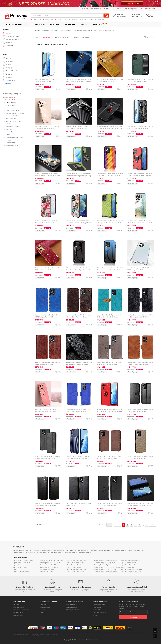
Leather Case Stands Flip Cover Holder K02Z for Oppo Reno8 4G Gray (109, 363)
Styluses (8, 140)
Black (8, 65)
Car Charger (9, 129)
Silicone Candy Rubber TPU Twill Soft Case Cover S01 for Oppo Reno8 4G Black (78, 129)
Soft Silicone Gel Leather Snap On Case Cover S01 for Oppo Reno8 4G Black (79, 363)
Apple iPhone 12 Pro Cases (75, 572)
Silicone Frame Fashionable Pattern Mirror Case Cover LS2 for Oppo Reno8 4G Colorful (79, 223)
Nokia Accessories (121, 550)
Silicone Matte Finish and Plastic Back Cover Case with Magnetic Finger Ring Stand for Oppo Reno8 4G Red (140, 176)
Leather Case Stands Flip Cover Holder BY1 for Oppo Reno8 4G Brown (140, 457)
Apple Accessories (19, 550)
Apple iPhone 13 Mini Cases (129, 565)
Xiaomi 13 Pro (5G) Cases (21, 572)
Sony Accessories (72, 550)
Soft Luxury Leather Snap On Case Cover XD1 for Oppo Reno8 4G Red (49, 269)
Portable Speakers (11, 132)
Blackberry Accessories (43, 552)
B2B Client (105, 9)
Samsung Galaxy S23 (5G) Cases (50, 565)
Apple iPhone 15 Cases (20, 567)
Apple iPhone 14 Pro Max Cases (77, 561)
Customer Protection (99, 604)
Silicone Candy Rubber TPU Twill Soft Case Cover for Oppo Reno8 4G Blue (78, 457)
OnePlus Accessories (85, 552)
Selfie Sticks (9, 124)
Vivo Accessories (109, 550)
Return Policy (97, 607)
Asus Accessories (19, 552)
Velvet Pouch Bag (11, 119)
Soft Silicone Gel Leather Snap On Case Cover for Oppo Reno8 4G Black (140, 128)
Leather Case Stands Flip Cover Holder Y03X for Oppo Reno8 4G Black (109, 504)
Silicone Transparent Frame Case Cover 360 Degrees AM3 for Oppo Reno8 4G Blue (140, 505)
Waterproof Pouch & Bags (13, 121)
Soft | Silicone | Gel (12, 36)
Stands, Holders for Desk (13, 111)
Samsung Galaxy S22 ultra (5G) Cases (105, 561)
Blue (8, 68)
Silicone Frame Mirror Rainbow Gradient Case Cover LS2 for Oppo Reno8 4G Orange (110, 176)
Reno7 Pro (93, 19)
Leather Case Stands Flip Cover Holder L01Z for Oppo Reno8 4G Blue (79, 410)
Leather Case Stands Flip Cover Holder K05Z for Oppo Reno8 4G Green (109, 316)
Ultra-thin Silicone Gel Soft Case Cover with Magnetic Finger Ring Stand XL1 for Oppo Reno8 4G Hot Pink (48, 411)
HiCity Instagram (18, 615)
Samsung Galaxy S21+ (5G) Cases (131, 569)
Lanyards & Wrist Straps (13, 116)
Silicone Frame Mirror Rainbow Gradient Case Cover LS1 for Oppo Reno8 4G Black (79, 270)
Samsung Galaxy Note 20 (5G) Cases (105, 569)
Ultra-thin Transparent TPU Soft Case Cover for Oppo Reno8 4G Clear (47, 81)
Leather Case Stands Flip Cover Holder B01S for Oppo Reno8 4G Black (48, 504)
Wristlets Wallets (11, 143)
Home (38, 31)
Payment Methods (72, 604)
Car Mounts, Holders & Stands (15, 113)
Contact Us (43, 613)
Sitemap (95, 615)
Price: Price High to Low (82, 37)
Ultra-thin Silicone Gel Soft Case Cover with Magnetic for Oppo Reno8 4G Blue (79, 81)
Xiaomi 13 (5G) (18, 569)
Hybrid (8, 43)
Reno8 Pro (75, 19)
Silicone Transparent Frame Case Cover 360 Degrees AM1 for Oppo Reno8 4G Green (110, 223)
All (7, 33)
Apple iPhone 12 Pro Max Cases (77, 569)
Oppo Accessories (10, 98)
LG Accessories (30, 552)
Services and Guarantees (21, 610)
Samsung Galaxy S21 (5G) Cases (131, 572)
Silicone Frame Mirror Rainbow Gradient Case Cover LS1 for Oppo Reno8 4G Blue (110, 270)
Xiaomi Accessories (59, 550)
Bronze (8, 74)
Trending (84, 24)
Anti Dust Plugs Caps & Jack (14, 137)
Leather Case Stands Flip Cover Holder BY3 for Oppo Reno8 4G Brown (109, 457)
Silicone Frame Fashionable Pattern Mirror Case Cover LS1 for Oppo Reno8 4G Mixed (48, 176)
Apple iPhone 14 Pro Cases (75, 563)
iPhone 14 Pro (36, 19)
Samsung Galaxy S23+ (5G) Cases (51, 563)
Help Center (43, 610)
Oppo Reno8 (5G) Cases (48, 569)
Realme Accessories (97, 550)
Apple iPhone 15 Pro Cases (22, 563)
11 (146, 525)
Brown (8, 77)
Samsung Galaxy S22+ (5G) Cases (104, 563)
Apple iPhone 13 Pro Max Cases (130, 561)
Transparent (10, 46)
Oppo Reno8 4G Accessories (14, 100)
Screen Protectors (11, 105)
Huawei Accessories (46, 550)
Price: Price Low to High (62, 37)
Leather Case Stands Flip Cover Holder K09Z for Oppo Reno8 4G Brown (140, 363)
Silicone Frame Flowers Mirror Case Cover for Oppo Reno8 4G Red (47, 222)
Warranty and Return (73, 610)
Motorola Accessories (71, 552)
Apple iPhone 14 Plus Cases (76, 565)
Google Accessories (57, 552)
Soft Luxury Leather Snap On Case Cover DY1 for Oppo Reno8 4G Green (141, 81)
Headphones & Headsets (13, 127)
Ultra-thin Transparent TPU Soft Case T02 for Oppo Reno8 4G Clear (140, 269)
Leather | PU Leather (12, 40)
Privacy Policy (97, 610)
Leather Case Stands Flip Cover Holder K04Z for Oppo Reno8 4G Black (140, 316)
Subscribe (133, 617)
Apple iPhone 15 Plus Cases (22, 565)
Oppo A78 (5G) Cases (47, 572)
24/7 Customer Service (92, 9)
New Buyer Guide (19, 607)
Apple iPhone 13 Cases (128, 567)
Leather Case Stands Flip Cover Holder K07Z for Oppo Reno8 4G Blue (48, 316)
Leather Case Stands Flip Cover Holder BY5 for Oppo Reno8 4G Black (140, 410)
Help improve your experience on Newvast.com (44, 635)
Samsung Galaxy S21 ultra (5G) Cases (105, 572)
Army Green (10, 62)
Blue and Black (11, 71)
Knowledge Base (45, 607)
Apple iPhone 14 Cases (74, 567)
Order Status (44, 604)
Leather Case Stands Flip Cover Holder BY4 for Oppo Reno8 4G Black (48, 457)
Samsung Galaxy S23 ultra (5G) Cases (52, 561)
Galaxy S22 (101, 19)
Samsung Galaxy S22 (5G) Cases (104, 565)
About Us (16, 604)
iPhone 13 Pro (84, 19)
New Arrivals (40, 24)
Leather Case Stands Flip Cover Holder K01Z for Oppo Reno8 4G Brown (48, 363)
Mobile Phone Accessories (50, 31)
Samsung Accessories (32, 550)
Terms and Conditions (99, 613)
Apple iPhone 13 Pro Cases (129, 563)
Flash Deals (55, 24)
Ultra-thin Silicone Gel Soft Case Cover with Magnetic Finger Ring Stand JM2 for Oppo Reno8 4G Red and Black (110, 129)
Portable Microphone (12, 145)
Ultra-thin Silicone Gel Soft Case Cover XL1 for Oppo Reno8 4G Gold (48, 128)
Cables (8, 135)
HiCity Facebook (18, 613)
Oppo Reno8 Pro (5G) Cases (49, 567)
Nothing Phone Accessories (136, 550)
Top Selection (70, 24)
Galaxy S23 (59, 19)
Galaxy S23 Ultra (48, 19)
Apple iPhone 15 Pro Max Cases (23, 561)
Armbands (9, 108)
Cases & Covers (11, 103)
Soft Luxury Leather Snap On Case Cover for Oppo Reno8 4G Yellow (110, 81)
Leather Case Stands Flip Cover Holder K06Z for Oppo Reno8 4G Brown (79, 316)
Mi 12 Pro (68, 19)
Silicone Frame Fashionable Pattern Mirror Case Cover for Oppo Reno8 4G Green (140, 223)
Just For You (97, 24)
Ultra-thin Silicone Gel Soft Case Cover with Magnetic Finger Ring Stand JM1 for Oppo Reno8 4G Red (110, 411)
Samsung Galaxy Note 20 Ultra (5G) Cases (107, 567)
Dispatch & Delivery (72, 607)
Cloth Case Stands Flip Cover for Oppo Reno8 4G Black (79, 504)
